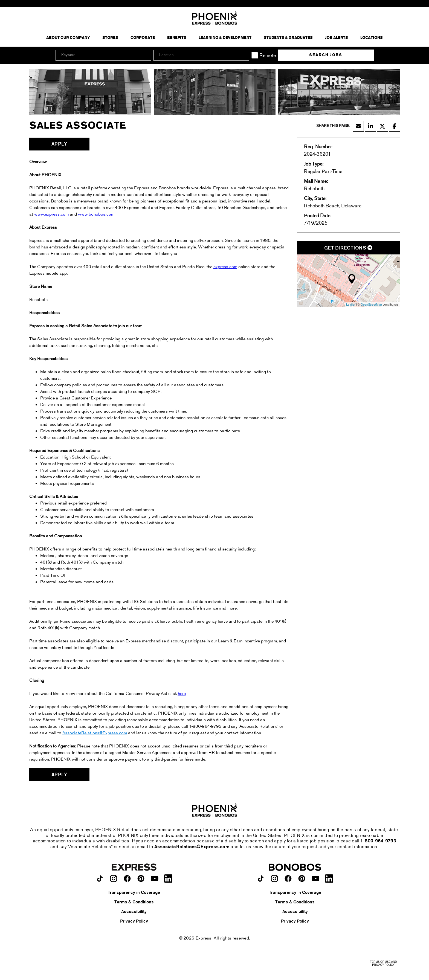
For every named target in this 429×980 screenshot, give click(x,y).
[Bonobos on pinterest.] (302, 878)
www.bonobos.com (96, 214)
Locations (372, 38)
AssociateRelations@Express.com (95, 733)
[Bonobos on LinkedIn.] (329, 878)
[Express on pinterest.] (141, 878)
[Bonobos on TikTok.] (261, 878)
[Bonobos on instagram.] (274, 878)
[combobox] (201, 55)
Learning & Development (225, 38)
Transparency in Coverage (134, 893)
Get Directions (348, 248)
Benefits (177, 38)
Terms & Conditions (134, 902)
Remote (268, 56)
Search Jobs (326, 55)
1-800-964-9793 (378, 841)
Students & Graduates (288, 38)
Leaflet (351, 305)
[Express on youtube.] (155, 878)
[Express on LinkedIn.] (168, 878)
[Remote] (255, 55)
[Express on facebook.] (127, 878)
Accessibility (134, 912)
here (182, 694)
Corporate (143, 38)
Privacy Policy (134, 921)
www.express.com (51, 214)
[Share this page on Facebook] (395, 126)
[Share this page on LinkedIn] (370, 126)
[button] (244, 55)
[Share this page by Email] (358, 126)
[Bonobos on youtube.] (315, 878)
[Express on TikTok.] (100, 878)
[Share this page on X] (382, 126)
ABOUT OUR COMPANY (68, 38)
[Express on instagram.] (114, 878)
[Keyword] (103, 55)
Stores (110, 38)
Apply (59, 144)
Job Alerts (337, 38)
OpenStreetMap (371, 305)
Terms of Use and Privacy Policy (383, 963)
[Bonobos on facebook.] (288, 878)
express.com (225, 267)
